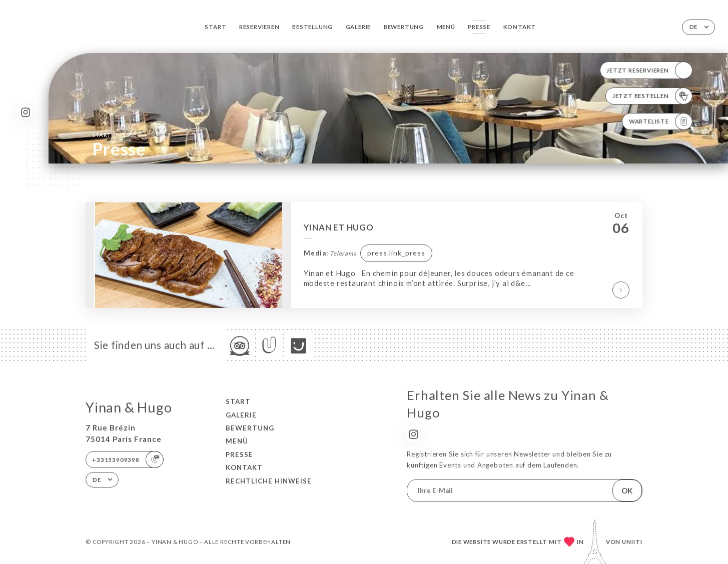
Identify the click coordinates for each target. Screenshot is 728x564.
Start (215, 27)
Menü (446, 27)
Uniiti (632, 542)
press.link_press (396, 253)
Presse (479, 27)
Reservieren (259, 27)
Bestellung (312, 27)
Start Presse (114, 134)
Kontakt (520, 27)
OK (627, 490)
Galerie (358, 27)
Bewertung (404, 27)
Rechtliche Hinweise (269, 481)
